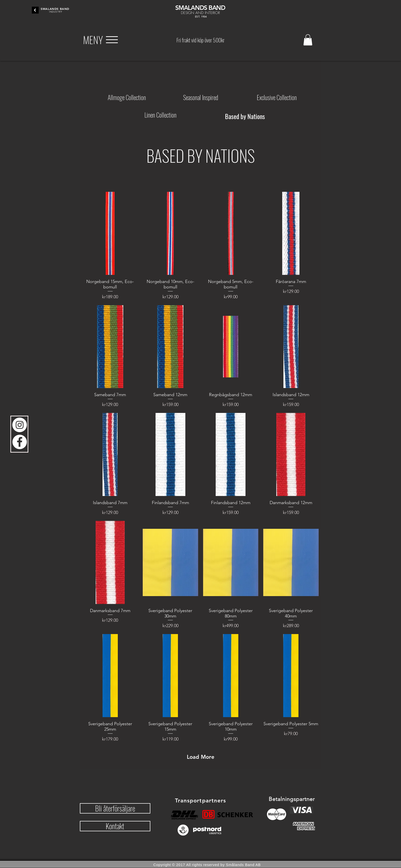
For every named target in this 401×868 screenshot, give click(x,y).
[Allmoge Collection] (127, 97)
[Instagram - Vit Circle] (20, 425)
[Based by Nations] (245, 116)
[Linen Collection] (160, 115)
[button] (93, 40)
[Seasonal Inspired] (201, 97)
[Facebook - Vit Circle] (20, 442)
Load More (201, 757)
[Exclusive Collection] (277, 97)
